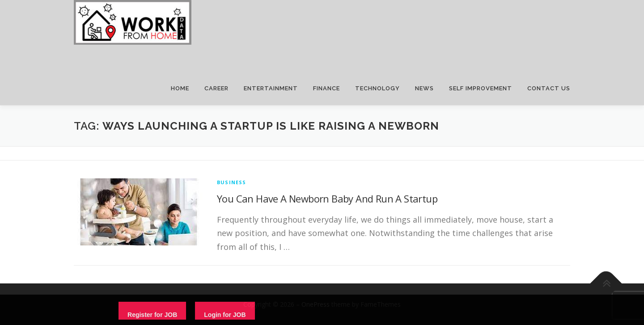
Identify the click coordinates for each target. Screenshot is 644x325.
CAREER (216, 88)
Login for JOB (225, 315)
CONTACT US (549, 88)
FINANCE (326, 88)
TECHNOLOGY (377, 88)
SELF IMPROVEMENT (481, 88)
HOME (180, 88)
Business (232, 182)
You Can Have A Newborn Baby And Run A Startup (327, 198)
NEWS (424, 88)
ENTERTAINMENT (271, 88)
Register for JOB (152, 315)
